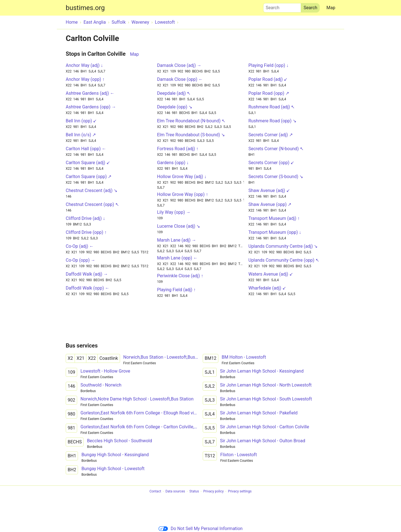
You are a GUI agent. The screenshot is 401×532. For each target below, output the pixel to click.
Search (282, 6)
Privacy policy (213, 492)
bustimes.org (85, 8)
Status (194, 492)
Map (331, 8)
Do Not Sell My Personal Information (200, 529)
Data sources (175, 492)
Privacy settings (240, 492)
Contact (155, 492)
